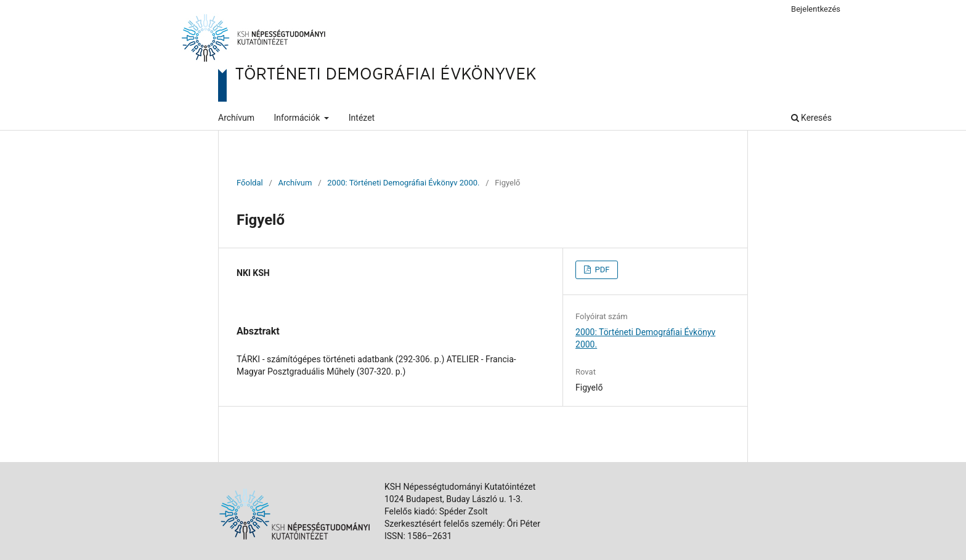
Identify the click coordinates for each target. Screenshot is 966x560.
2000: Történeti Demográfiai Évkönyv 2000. (403, 183)
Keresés (811, 118)
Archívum (236, 118)
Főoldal (250, 183)
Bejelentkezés (816, 9)
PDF (601, 270)
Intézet (362, 118)
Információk (298, 118)
